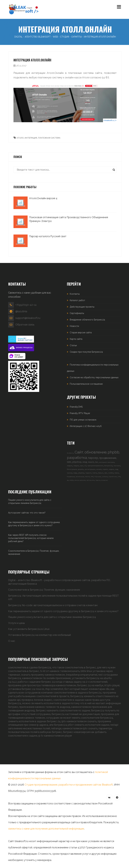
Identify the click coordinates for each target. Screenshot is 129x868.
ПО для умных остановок (83, 420)
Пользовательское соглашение (86, 384)
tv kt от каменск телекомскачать (60, 671)
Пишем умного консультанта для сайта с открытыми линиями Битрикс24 (30, 502)
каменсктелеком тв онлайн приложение (46, 678)
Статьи (73, 345)
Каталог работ (77, 300)
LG (85, 466)
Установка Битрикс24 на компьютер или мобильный (39, 635)
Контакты (75, 294)
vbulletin (87, 477)
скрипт (105, 469)
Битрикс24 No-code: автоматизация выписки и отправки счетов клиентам (53, 605)
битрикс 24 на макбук (90, 685)
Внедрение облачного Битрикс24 (87, 320)
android (71, 480)
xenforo (111, 473)
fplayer (101, 473)
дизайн (81, 469)
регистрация (90, 469)
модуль (70, 466)
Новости (74, 326)
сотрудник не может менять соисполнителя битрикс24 (80, 718)
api (68, 480)
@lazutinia (21, 311)
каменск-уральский (80, 480)
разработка (77, 457)
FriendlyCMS (76, 407)
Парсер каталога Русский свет (48, 236)
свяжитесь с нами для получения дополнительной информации (46, 829)
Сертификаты (77, 313)
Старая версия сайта (81, 333)
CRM (92, 477)
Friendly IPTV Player (80, 413)
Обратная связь (25, 325)
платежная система (49, 138)
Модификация (71, 477)
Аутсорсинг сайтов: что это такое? (27, 513)
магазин (117, 466)
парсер (93, 458)
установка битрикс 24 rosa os (26, 689)
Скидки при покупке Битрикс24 (86, 352)
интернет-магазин (107, 462)
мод (85, 462)
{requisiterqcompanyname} (82, 675)
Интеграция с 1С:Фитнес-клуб (86, 426)
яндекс (112, 469)
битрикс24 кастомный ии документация (76, 714)
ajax (82, 466)
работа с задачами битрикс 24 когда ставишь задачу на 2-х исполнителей (63, 682)
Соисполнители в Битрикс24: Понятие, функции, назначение (34, 552)
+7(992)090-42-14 (26, 305)
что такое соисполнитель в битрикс (74, 667)
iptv (106, 473)
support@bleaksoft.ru (28, 318)
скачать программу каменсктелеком (43, 675)
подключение (113, 477)
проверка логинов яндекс (37, 700)
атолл (20, 138)
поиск (117, 473)
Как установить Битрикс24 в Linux (29, 629)
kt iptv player (112, 685)
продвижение (108, 458)
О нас (12, 641)
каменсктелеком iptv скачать (80, 728)
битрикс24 (108, 466)
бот (97, 462)
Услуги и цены (16, 623)
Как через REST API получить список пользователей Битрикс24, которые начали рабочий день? (31, 538)
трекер (70, 473)
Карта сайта (76, 339)
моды (75, 473)
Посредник (98, 477)
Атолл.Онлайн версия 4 (43, 198)
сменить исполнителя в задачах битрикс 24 (34, 721)
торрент (88, 473)
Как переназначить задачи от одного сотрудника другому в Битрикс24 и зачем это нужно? (34, 524)
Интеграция (72, 469)
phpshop (77, 462)
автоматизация (80, 477)
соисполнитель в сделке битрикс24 (30, 667)
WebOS (91, 462)
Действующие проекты (82, 307)
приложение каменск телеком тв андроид (45, 707)
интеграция (31, 138)
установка (105, 477)
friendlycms (70, 453)
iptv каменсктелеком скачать (79, 721)
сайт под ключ (90, 480)
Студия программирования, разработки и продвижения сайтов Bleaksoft (69, 785)
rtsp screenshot (54, 689)
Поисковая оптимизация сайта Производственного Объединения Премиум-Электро (69, 219)
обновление (96, 452)
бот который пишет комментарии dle (87, 689)
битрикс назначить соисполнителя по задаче (63, 711)
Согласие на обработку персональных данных (94, 377)
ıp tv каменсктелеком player (55, 736)
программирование (95, 466)
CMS (119, 477)
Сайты (95, 473)
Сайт (79, 452)
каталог (99, 469)
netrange (56, 728)
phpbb (113, 452)
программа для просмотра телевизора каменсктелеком (42, 685)
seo (69, 462)
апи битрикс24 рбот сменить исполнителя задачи (79, 725)
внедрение (105, 480)
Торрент (98, 480)
